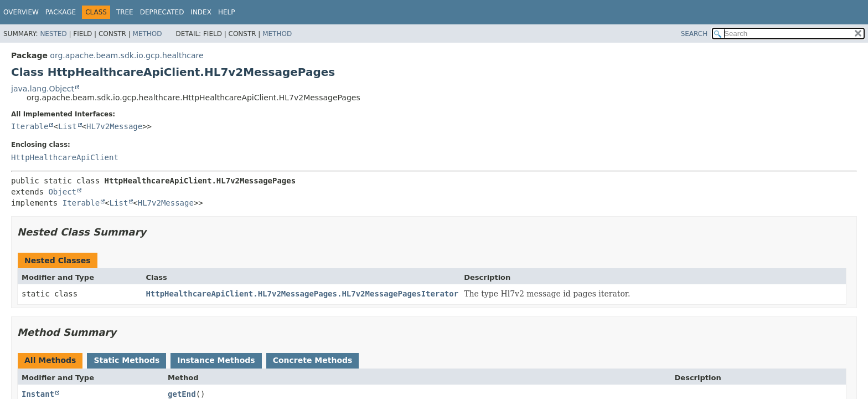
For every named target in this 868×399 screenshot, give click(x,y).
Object (62, 192)
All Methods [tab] (50, 360)
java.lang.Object (43, 89)
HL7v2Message (114, 126)
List (68, 126)
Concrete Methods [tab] (313, 360)
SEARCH (694, 34)
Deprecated (162, 12)
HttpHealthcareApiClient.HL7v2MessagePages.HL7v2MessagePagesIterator (302, 294)
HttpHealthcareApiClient (65, 157)
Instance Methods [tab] (216, 360)
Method (148, 34)
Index (201, 12)
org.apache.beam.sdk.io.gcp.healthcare (126, 55)
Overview (21, 12)
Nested (53, 34)
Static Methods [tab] (126, 360)
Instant (38, 394)
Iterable (30, 126)
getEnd (182, 394)
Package (61, 12)
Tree (125, 12)
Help (227, 12)
